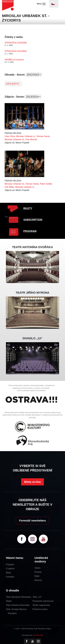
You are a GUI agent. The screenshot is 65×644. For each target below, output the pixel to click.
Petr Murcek (31, 139)
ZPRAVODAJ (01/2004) (16, 51)
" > (6, 217)
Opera (37, 568)
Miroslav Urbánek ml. (15, 139)
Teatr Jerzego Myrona (16, 609)
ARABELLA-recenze (14, 60)
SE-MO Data (38, 635)
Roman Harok (43, 136)
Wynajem (12, 613)
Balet (37, 576)
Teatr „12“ (37, 597)
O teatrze (10, 569)
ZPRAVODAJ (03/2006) (16, 43)
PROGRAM (30, 231)
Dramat (38, 572)
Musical (38, 580)
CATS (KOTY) (12, 84)
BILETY (28, 208)
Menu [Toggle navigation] (41, 4)
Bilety (9, 573)
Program (10, 564)
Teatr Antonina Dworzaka (18, 605)
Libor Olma (10, 136)
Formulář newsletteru (32, 521)
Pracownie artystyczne (43, 601)
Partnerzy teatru (40, 609)
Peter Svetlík (46, 184)
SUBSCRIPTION (33, 220)
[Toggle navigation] (54, 4)
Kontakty (10, 577)
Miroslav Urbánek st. (26, 136)
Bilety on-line (32, 482)
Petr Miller (9, 187)
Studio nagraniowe (41, 605)
